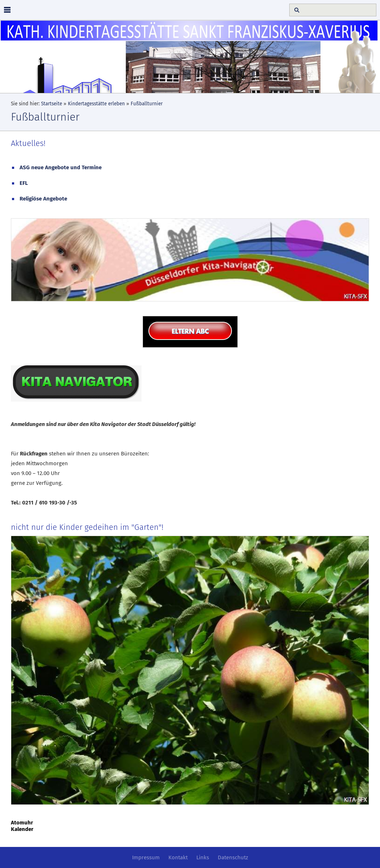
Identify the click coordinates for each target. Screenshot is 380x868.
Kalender (22, 829)
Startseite (52, 104)
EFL (24, 183)
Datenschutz (233, 857)
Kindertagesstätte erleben (96, 104)
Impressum (146, 857)
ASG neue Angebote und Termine (61, 167)
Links (203, 857)
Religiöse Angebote (43, 199)
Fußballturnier (147, 104)
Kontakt (178, 857)
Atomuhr (22, 823)
